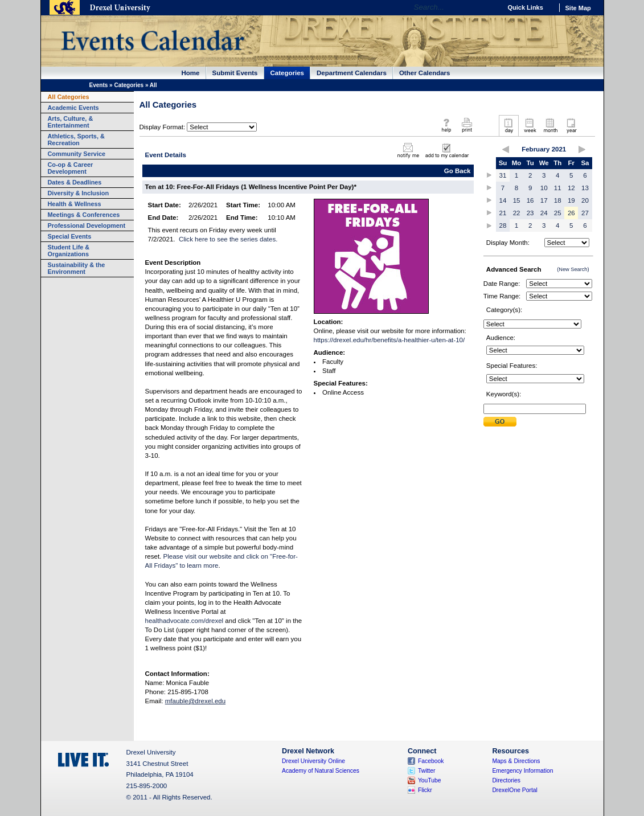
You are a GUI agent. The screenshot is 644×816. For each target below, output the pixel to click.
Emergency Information (522, 771)
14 (503, 200)
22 (517, 213)
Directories (506, 780)
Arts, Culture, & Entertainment (71, 122)
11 (558, 188)
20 (585, 200)
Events (99, 85)
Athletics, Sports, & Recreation (76, 140)
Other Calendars (425, 73)
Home (191, 73)
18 (558, 200)
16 (530, 200)
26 (571, 213)
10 (544, 188)
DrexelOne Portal (514, 790)
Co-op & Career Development (71, 168)
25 (558, 213)
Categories (288, 73)
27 (585, 213)
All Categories (69, 97)
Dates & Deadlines (75, 182)
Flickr (425, 790)
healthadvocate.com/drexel (184, 621)
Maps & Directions (516, 761)
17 (544, 200)
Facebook (431, 761)
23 (530, 213)
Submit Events (235, 73)
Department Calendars (352, 73)
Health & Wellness (75, 204)
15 (517, 200)
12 (571, 188)
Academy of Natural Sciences (321, 771)
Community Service (77, 154)
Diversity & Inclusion (79, 193)
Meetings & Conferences (84, 215)
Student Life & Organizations (69, 251)
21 (503, 213)
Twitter (427, 771)
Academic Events (73, 108)
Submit (500, 422)
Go (490, 7)
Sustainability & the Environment (77, 268)
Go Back (458, 171)
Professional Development (87, 225)
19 (571, 200)
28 (503, 225)
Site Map (578, 8)
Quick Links (526, 7)
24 (544, 213)
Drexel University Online (313, 761)
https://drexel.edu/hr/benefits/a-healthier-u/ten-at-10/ (389, 340)
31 (503, 175)
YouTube (430, 780)
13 (585, 188)
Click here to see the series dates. (228, 239)
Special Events (70, 236)
